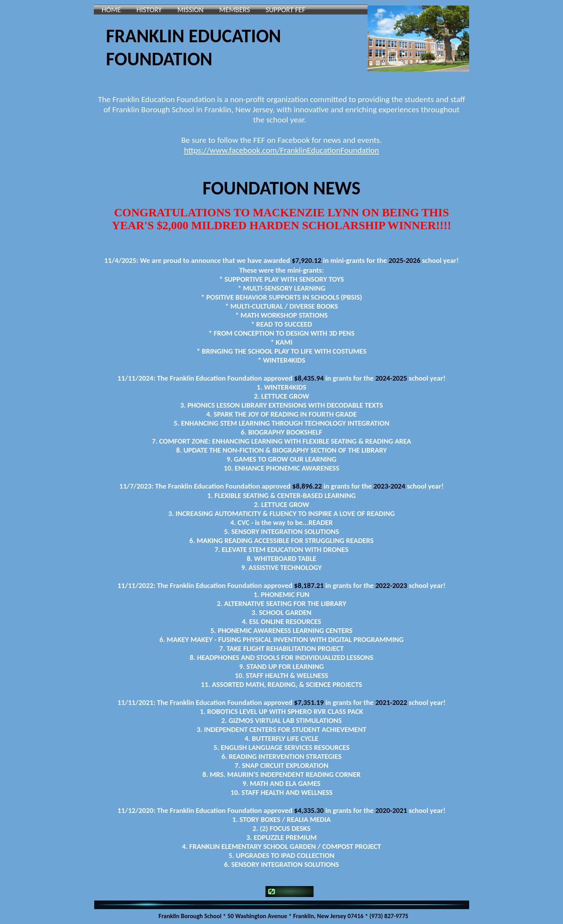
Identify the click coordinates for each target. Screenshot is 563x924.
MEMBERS (235, 10)
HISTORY (149, 10)
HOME (111, 10)
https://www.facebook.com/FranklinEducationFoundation (281, 150)
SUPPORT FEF (285, 10)
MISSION (191, 10)
